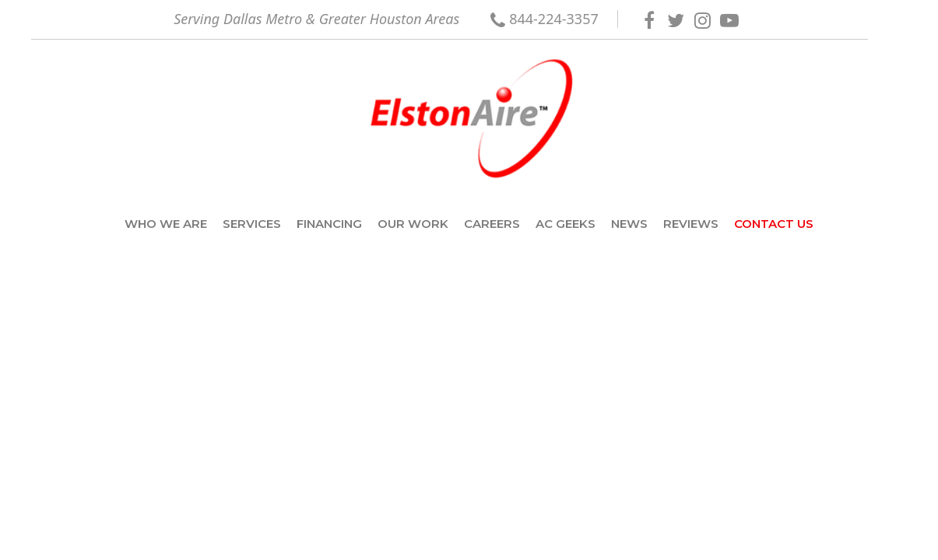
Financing (329, 224)
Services (252, 224)
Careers (492, 224)
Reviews (691, 224)
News (629, 224)
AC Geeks (566, 224)
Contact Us (774, 224)
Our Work (413, 224)
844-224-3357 (554, 19)
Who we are (166, 224)
